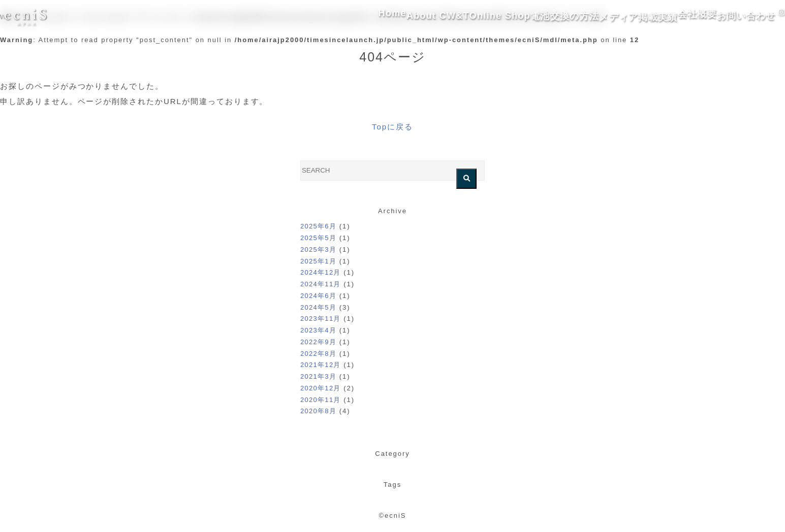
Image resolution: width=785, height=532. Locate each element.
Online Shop (432, 18)
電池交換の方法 (506, 18)
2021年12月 (321, 365)
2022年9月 (318, 342)
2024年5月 (318, 307)
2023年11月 (321, 319)
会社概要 (659, 18)
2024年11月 (321, 284)
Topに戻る (392, 127)
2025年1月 (318, 261)
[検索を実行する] (466, 179)
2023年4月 (318, 330)
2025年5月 (318, 238)
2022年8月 (318, 354)
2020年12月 (321, 388)
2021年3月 (318, 376)
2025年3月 (318, 250)
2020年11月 (321, 400)
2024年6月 (318, 296)
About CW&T (362, 18)
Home (305, 18)
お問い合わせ (720, 18)
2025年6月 (318, 226)
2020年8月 (318, 411)
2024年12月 (321, 272)
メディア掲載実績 (588, 18)
